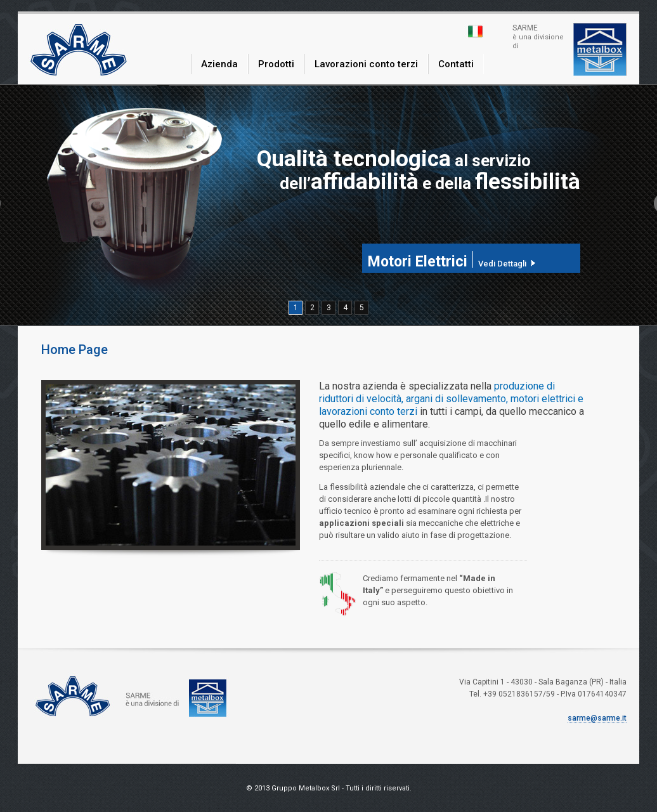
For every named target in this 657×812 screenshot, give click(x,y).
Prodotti (276, 64)
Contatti (456, 64)
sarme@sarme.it (597, 718)
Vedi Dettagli (502, 263)
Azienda (219, 64)
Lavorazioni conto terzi (366, 64)
